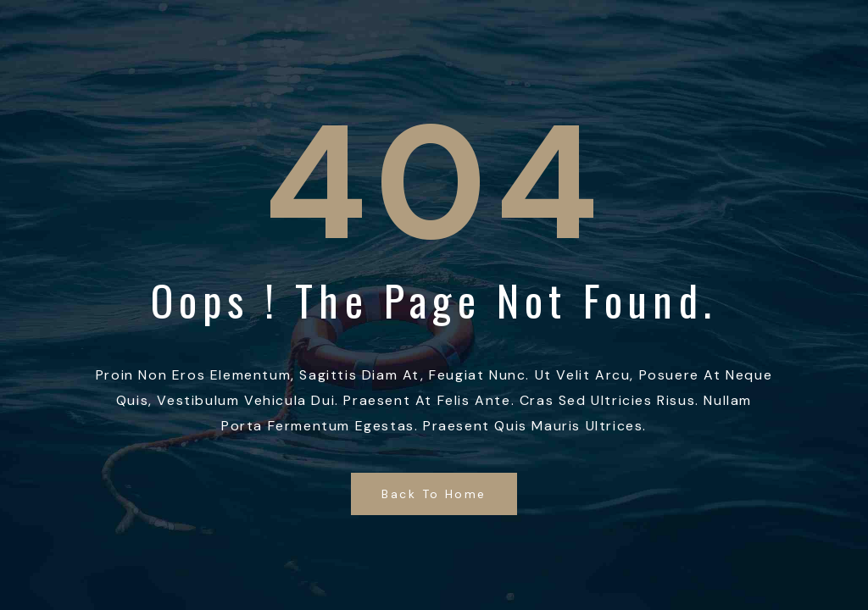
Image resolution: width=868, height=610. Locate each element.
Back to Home (434, 494)
